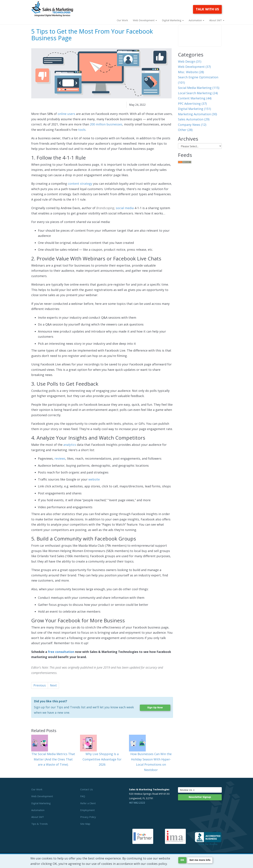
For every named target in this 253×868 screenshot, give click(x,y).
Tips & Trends (40, 824)
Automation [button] (196, 20)
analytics (70, 445)
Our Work (122, 20)
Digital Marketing (41, 803)
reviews (60, 458)
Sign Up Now (155, 708)
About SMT (38, 817)
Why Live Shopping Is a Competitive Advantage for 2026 (102, 759)
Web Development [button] (145, 20)
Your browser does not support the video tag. (200, 36)
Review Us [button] (194, 790)
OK (182, 860)
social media (125, 208)
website (94, 479)
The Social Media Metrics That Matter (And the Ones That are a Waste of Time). (53, 759)
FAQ (83, 796)
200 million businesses (106, 124)
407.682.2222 (137, 803)
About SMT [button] (217, 20)
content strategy (80, 184)
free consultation (61, 652)
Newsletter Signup (200, 797)
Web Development (42, 796)
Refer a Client (88, 803)
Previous (40, 685)
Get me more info (200, 860)
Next (53, 685)
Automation (38, 810)
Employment (87, 810)
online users (66, 114)
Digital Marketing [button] (173, 20)
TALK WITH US (207, 9)
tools (82, 130)
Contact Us (87, 789)
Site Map (85, 824)
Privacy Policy (88, 817)
